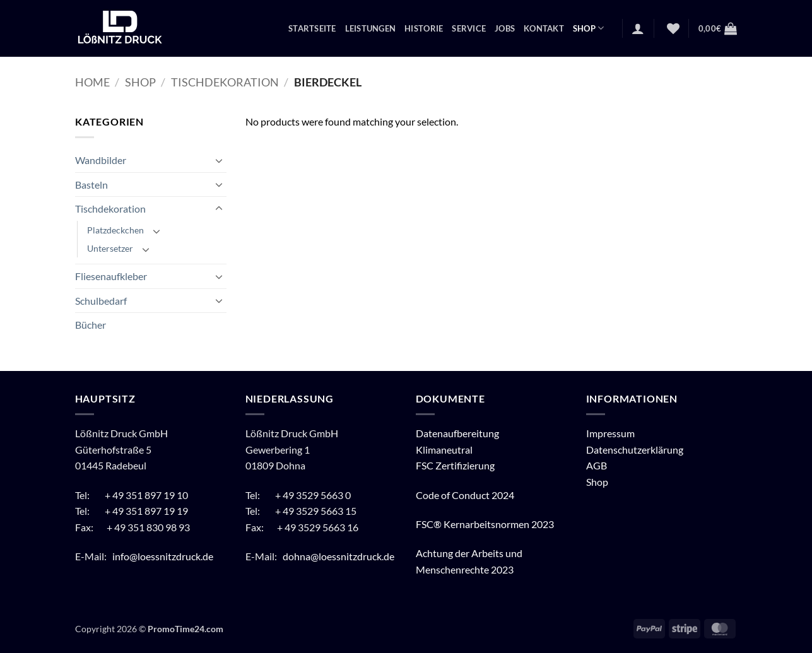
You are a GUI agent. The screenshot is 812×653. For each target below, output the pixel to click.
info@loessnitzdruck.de (164, 556)
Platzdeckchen (115, 230)
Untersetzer (110, 248)
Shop (588, 28)
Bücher (91, 325)
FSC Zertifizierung (455, 465)
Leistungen (371, 28)
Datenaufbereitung (457, 433)
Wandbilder (101, 160)
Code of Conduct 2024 (465, 495)
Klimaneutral (444, 450)
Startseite (312, 28)
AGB (597, 465)
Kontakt (544, 28)
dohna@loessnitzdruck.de (338, 556)
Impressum (610, 433)
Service (469, 28)
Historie (424, 28)
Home (92, 82)
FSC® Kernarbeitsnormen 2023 (485, 524)
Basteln (91, 185)
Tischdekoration (225, 82)
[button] (638, 28)
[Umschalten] (219, 160)
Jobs (505, 28)
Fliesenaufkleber (111, 276)
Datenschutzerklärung (635, 450)
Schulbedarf (101, 301)
